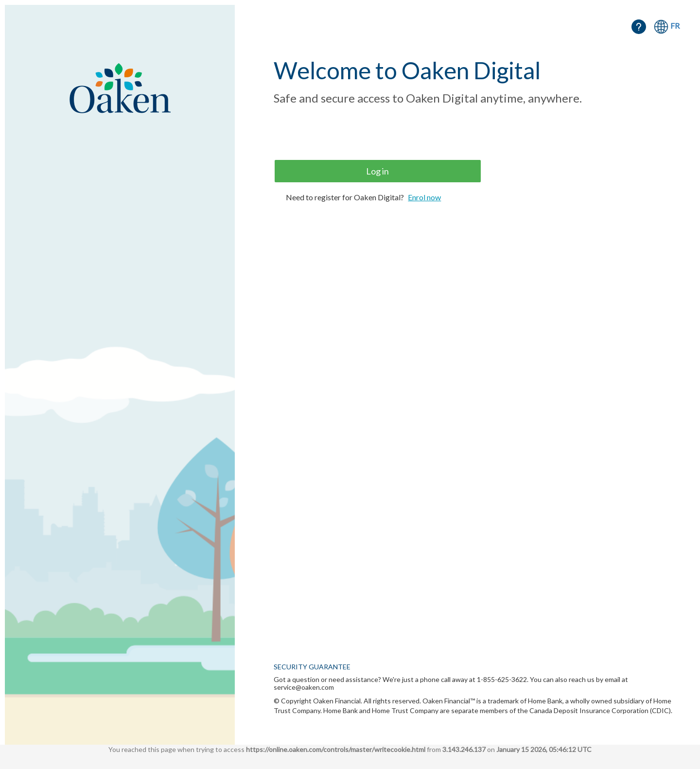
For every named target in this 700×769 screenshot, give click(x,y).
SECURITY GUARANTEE (312, 667)
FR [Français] (675, 26)
